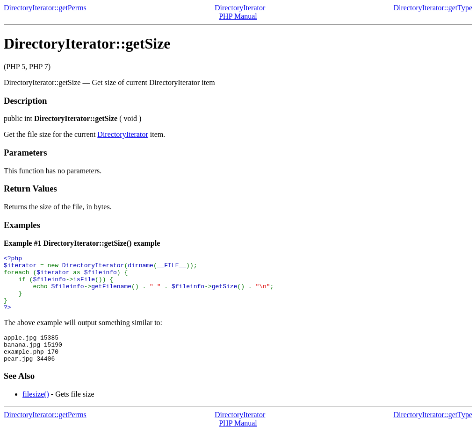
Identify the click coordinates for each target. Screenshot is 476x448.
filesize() (36, 411)
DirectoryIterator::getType (433, 8)
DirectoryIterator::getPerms (45, 8)
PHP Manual (238, 16)
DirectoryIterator (240, 8)
